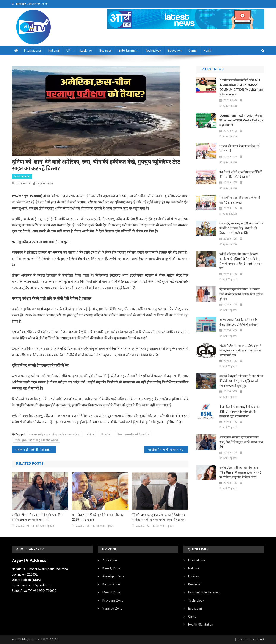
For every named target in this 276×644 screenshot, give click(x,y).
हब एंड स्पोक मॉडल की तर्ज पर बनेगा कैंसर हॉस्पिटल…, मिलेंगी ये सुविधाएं (239, 322)
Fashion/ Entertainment (204, 592)
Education (175, 51)
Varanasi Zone (112, 609)
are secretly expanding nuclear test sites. (54, 434)
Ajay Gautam (45, 184)
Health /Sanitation (201, 625)
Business (106, 51)
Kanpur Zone (111, 584)
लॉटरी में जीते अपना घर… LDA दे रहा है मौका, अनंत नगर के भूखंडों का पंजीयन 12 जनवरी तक (240, 350)
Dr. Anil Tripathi (45, 526)
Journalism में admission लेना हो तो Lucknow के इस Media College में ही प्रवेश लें (241, 120)
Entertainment (129, 51)
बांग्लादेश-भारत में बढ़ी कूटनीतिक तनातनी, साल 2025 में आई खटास (98, 517)
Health (208, 51)
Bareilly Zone (111, 568)
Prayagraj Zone (113, 601)
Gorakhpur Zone (113, 576)
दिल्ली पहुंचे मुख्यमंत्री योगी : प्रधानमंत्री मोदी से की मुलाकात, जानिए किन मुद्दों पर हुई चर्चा (241, 294)
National (54, 51)
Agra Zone (110, 560)
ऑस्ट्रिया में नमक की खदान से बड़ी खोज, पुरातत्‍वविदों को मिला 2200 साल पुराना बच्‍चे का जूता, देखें (168, 450)
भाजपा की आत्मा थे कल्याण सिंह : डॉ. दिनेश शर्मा (240, 148)
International (33, 51)
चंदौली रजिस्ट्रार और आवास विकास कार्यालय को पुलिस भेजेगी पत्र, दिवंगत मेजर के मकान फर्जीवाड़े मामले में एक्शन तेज (241, 261)
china (90, 434)
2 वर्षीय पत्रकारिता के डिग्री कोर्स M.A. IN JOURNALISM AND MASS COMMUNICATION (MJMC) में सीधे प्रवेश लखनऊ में (241, 87)
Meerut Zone (111, 592)
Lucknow (86, 51)
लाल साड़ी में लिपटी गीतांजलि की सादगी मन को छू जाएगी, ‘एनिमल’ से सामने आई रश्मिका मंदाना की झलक (37, 450)
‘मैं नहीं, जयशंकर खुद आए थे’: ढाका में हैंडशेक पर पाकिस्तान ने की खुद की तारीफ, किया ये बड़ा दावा (159, 517)
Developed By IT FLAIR (251, 639)
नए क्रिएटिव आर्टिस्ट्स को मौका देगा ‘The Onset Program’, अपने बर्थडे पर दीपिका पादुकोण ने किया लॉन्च (240, 472)
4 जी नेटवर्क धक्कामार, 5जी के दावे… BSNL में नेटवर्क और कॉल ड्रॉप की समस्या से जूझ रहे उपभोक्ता (240, 412)
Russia (106, 434)
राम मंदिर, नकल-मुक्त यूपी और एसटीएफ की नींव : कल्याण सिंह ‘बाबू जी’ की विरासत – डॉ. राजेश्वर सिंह (241, 228)
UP (68, 51)
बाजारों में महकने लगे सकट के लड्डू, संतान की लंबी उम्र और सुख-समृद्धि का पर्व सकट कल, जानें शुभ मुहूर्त (241, 381)
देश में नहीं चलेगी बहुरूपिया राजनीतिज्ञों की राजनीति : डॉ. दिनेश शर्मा (240, 174)
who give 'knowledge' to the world (37, 440)
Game (193, 51)
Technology (153, 51)
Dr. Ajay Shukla (228, 106)
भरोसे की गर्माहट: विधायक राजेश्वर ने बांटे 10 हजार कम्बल (240, 200)
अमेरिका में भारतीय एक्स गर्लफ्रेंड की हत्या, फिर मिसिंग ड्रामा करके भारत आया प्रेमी (37, 517)
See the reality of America (133, 434)
